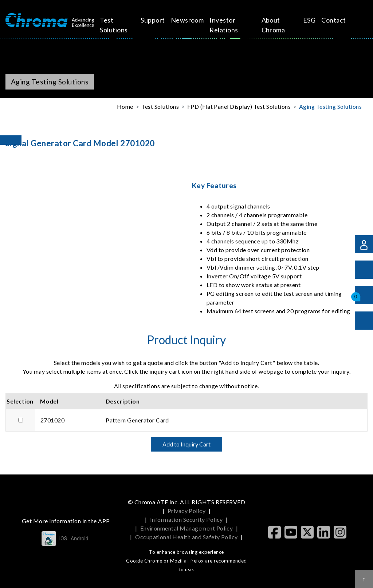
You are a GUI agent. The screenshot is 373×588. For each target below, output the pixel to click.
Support (154, 20)
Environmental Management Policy (187, 528)
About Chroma (257, 25)
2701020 (52, 420)
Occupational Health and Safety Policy (186, 537)
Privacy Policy (187, 511)
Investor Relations (225, 25)
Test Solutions (122, 25)
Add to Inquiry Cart (186, 444)
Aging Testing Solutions (330, 106)
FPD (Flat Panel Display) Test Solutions (239, 106)
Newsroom (189, 20)
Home (125, 106)
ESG (281, 20)
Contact (305, 20)
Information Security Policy (186, 519)
